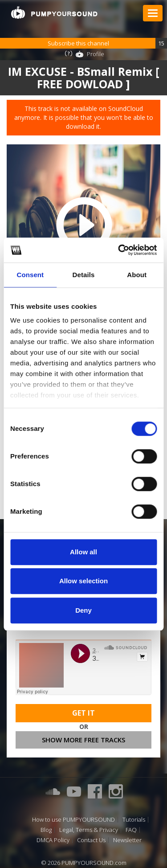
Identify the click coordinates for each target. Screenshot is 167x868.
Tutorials (134, 820)
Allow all (83, 552)
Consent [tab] (30, 275)
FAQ (131, 830)
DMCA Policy (53, 840)
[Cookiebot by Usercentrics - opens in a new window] (119, 250)
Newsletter (127, 840)
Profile (96, 54)
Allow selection (83, 581)
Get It (83, 713)
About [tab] (137, 275)
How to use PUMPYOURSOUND (73, 820)
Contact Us (91, 840)
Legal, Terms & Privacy (89, 830)
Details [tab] (84, 275)
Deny (83, 610)
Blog (46, 830)
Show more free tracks (83, 740)
